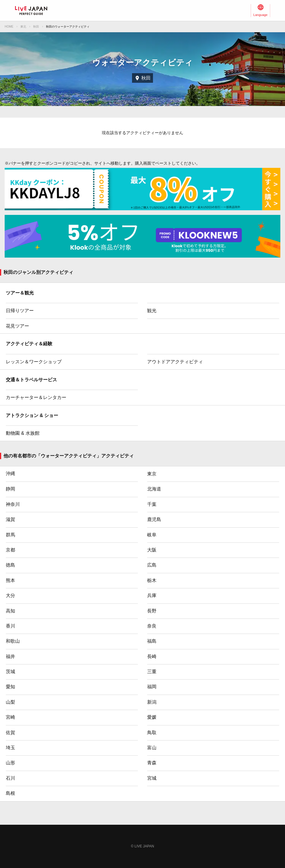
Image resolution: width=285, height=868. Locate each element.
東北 (23, 27)
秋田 (36, 27)
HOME (9, 27)
